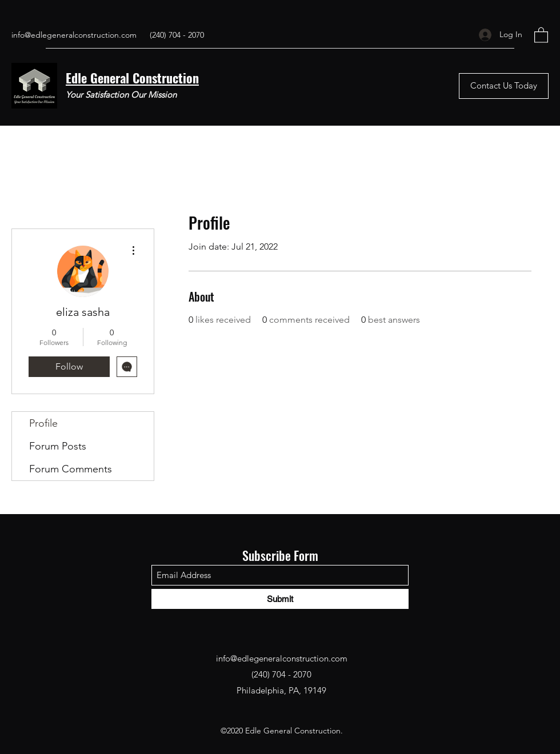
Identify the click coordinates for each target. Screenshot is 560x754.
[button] (541, 35)
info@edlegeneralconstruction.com (74, 35)
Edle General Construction (132, 78)
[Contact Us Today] (504, 86)
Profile (43, 423)
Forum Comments (71, 469)
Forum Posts (58, 446)
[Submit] (280, 599)
